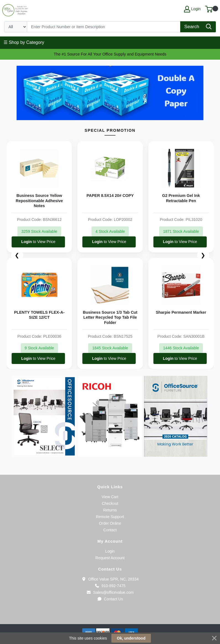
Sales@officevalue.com (110, 592)
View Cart (110, 497)
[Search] (104, 27)
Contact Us (110, 599)
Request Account (110, 558)
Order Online (110, 523)
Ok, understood (131, 638)
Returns (110, 510)
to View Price (38, 242)
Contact (110, 530)
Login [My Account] (192, 9)
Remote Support (110, 517)
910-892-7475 (110, 586)
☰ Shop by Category (24, 42)
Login (110, 551)
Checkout (110, 503)
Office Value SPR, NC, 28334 (110, 579)
